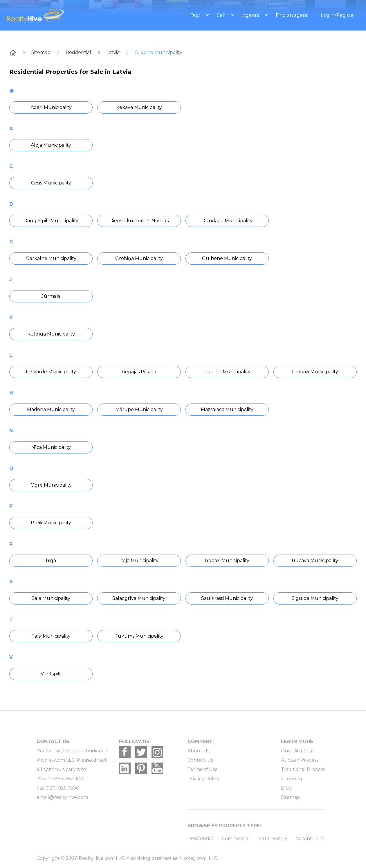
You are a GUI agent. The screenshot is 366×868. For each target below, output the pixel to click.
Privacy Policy (203, 779)
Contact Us (200, 760)
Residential (78, 52)
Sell (222, 15)
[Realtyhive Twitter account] (141, 752)
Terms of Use (203, 769)
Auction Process (300, 760)
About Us (198, 751)
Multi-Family (273, 839)
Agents (251, 15)
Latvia (113, 52)
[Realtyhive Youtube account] (157, 768)
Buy (196, 15)
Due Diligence (298, 751)
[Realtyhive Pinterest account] (141, 768)
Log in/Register (338, 15)
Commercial (236, 839)
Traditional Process (303, 769)
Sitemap (41, 52)
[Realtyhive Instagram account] (157, 752)
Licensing (292, 779)
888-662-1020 (70, 779)
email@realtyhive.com (62, 797)
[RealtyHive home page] (57, 15)
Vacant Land (310, 839)
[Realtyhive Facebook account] (125, 752)
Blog (286, 788)
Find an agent (292, 15)
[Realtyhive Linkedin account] (125, 768)
